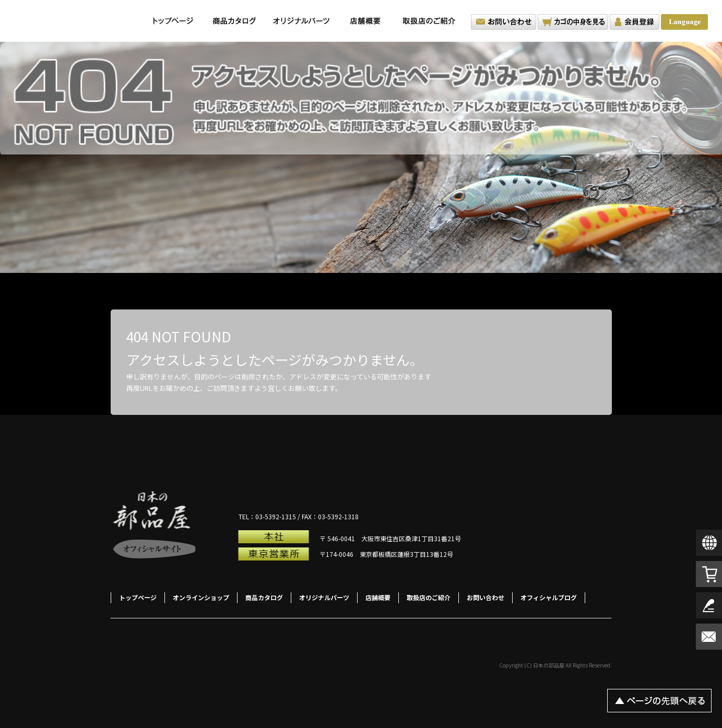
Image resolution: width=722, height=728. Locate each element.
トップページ (173, 21)
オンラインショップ (201, 597)
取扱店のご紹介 (432, 21)
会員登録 (635, 22)
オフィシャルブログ (549, 597)
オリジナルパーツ (301, 21)
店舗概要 (365, 21)
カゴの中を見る (573, 22)
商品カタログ (235, 21)
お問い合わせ (504, 22)
